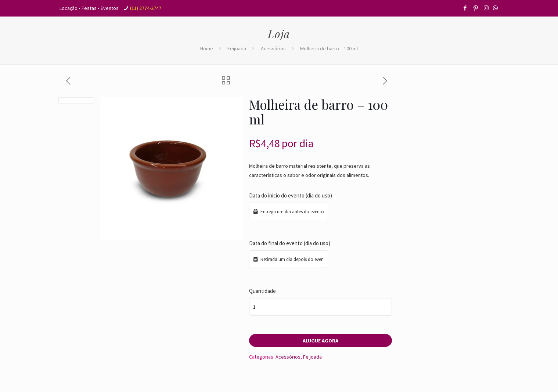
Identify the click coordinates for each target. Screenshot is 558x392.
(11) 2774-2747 (146, 8)
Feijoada (237, 48)
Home (207, 48)
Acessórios (273, 48)
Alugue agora (321, 341)
